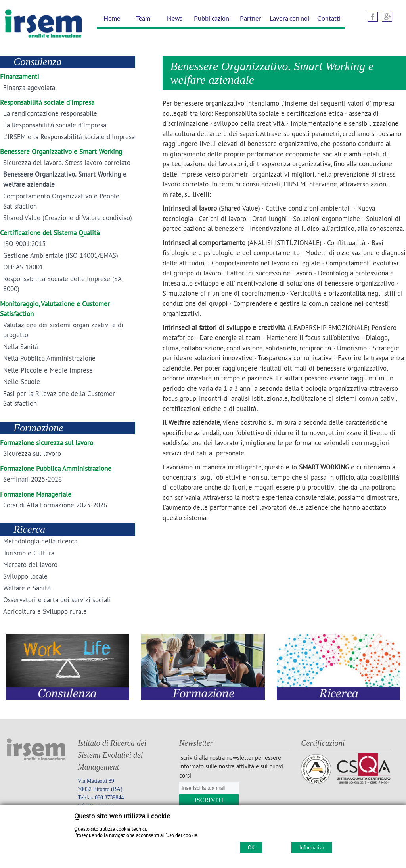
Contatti (329, 18)
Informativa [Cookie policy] (312, 847)
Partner (250, 18)
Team (143, 18)
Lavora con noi (289, 18)
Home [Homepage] (112, 18)
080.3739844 (109, 798)
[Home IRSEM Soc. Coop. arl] (41, 39)
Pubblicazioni (212, 18)
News (175, 18)
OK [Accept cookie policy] (251, 847)
